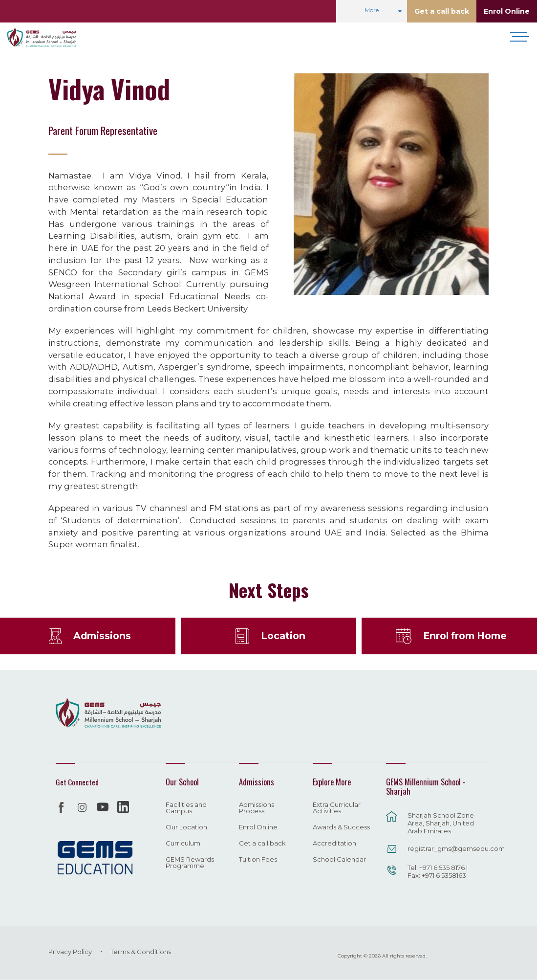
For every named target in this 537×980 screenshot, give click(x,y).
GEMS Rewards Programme (190, 863)
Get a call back (442, 11)
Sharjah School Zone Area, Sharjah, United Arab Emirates (441, 823)
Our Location (186, 827)
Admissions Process (257, 808)
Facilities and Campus (186, 808)
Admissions (102, 636)
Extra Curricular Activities (337, 808)
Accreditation (334, 844)
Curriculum (183, 844)
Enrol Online (507, 11)
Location (283, 636)
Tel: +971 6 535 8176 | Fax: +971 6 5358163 (438, 871)
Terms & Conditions (141, 952)
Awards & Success (341, 827)
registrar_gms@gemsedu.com (443, 848)
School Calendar (339, 860)
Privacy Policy (70, 952)
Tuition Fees (258, 860)
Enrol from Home (465, 636)
